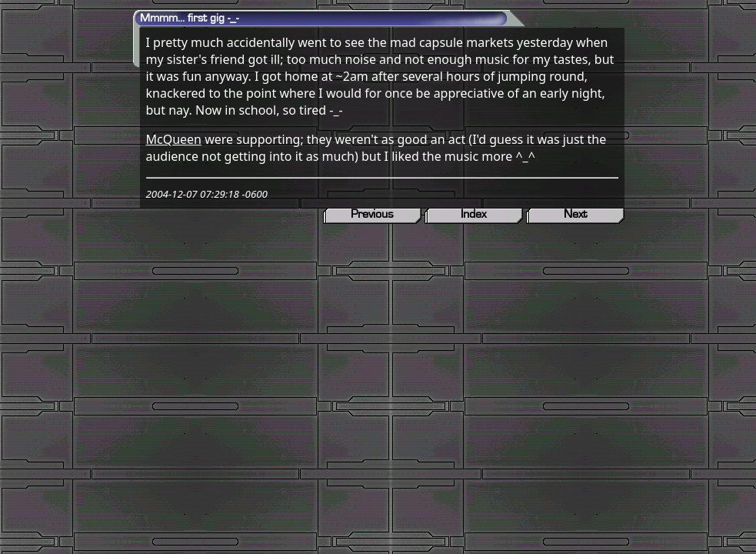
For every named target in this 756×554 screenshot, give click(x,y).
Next (575, 214)
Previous (372, 214)
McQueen (174, 139)
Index (473, 214)
